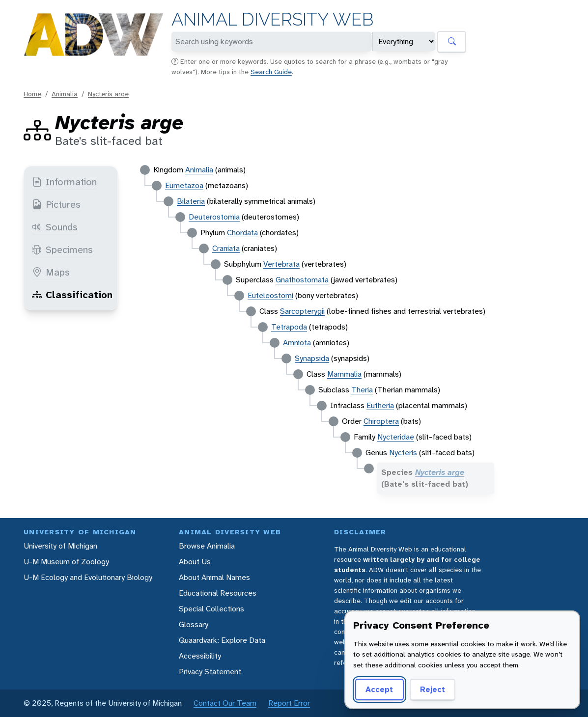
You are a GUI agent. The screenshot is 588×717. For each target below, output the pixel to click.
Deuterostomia (214, 217)
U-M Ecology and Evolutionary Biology (88, 577)
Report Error (289, 703)
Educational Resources (218, 593)
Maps (51, 272)
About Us (195, 562)
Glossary (194, 624)
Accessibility (200, 656)
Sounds (55, 227)
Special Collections (211, 609)
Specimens (62, 249)
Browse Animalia (207, 546)
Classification (72, 295)
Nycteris (403, 453)
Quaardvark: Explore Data (222, 640)
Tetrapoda (289, 327)
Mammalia (344, 374)
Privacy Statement (210, 672)
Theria (362, 390)
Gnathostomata (302, 280)
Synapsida (312, 358)
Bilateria (191, 201)
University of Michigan (60, 546)
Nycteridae (396, 437)
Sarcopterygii (302, 311)
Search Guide (271, 72)
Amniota (297, 343)
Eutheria (380, 405)
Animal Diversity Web (272, 19)
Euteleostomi (270, 295)
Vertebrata (281, 264)
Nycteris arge (108, 94)
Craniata (226, 248)
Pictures (56, 204)
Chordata (242, 233)
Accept (379, 689)
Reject (433, 689)
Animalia (65, 94)
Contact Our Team (225, 703)
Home (32, 94)
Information (64, 182)
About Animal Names (214, 577)
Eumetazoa (184, 185)
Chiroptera (381, 421)
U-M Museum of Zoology (66, 562)
